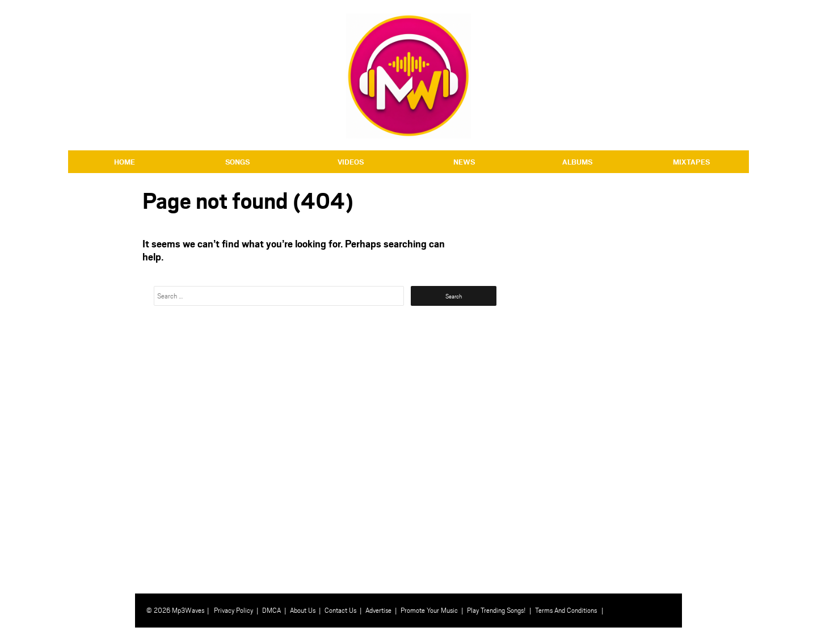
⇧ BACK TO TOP (717, 636)
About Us (303, 610)
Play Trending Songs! (496, 610)
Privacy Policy (233, 610)
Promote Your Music (429, 610)
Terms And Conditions (566, 610)
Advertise (378, 610)
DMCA (271, 610)
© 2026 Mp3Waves (175, 610)
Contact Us (340, 610)
